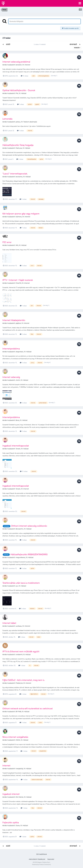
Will (17, 245)
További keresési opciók (70, 28)
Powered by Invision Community (41, 864)
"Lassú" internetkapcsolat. (15, 174)
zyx (17, 586)
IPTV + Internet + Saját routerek (18, 280)
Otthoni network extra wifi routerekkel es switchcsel (28, 708)
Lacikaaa (19, 626)
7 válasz (23, 228)
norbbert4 (19, 655)
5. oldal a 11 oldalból (40, 44)
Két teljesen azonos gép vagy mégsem (21, 214)
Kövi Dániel (19, 797)
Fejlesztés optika (11, 822)
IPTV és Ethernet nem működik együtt (21, 651)
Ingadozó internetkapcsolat (16, 446)
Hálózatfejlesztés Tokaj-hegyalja (18, 145)
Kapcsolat (51, 859)
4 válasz (23, 540)
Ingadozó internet (11, 794)
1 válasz (20, 104)
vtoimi (18, 380)
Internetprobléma (11, 349)
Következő (73, 44)
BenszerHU (19, 529)
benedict (19, 65)
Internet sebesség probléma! (16, 62)
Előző (8, 44)
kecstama (19, 177)
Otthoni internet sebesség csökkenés (29, 526)
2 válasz (20, 159)
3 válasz (23, 431)
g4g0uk (18, 323)
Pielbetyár (19, 683)
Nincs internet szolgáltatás (15, 737)
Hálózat (24, 93)
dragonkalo (19, 352)
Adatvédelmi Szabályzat (37, 859)
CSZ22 (18, 740)
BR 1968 (18, 712)
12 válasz (25, 76)
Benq (17, 420)
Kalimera (19, 217)
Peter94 (18, 283)
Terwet (18, 449)
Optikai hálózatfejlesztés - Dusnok (19, 90)
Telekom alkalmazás (30, 122)
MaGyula (19, 148)
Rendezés (77, 48)
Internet (27, 65)
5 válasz (23, 199)
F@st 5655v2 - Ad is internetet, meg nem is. (24, 680)
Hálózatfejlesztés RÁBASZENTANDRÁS (29, 554)
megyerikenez (20, 558)
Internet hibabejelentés (14, 320)
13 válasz (24, 471)
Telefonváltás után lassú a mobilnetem (21, 583)
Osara (18, 826)
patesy (18, 122)
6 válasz (23, 403)
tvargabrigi (19, 769)
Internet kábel (9, 623)
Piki (17, 93)
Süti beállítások (42, 854)
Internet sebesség (11, 377)
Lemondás (7, 119)
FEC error (7, 242)
